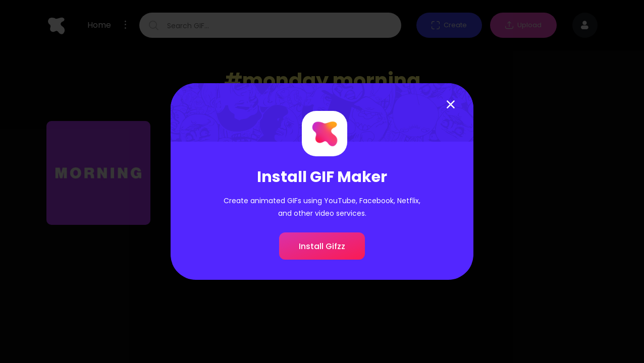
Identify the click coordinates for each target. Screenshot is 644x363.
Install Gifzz (322, 246)
